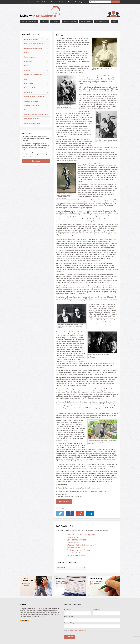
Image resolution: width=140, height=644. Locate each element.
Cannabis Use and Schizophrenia (81, 529)
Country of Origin (70, 617)
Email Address (69, 611)
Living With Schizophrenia (43, 642)
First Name (68, 604)
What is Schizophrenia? (29, 21)
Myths (114, 21)
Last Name (97, 604)
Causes (44, 21)
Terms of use (80, 642)
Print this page (64, 495)
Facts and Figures (102, 21)
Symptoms (55, 21)
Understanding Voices (76, 534)
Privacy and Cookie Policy (78, 625)
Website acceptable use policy (106, 642)
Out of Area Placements (77, 549)
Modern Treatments (70, 21)
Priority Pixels (72, 642)
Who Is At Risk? (86, 21)
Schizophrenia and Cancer (78, 544)
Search (115, 2)
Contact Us (36, 155)
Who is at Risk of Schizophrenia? (81, 539)
